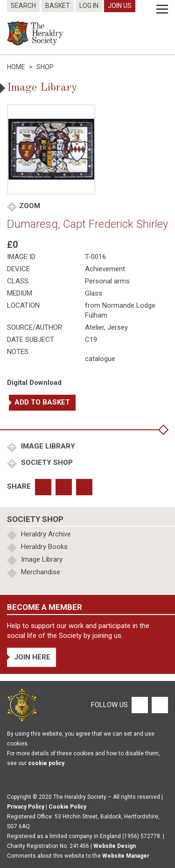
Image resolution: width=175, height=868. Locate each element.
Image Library (47, 446)
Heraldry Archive (46, 534)
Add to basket (42, 402)
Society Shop (46, 463)
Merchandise (41, 572)
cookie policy (46, 763)
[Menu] (162, 9)
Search (23, 6)
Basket (58, 6)
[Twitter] (159, 704)
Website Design (115, 846)
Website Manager (126, 856)
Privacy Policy (26, 807)
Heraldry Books (44, 547)
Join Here (32, 657)
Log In (89, 6)
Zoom (30, 206)
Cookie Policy (67, 807)
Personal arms (107, 281)
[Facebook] (139, 704)
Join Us (120, 6)
